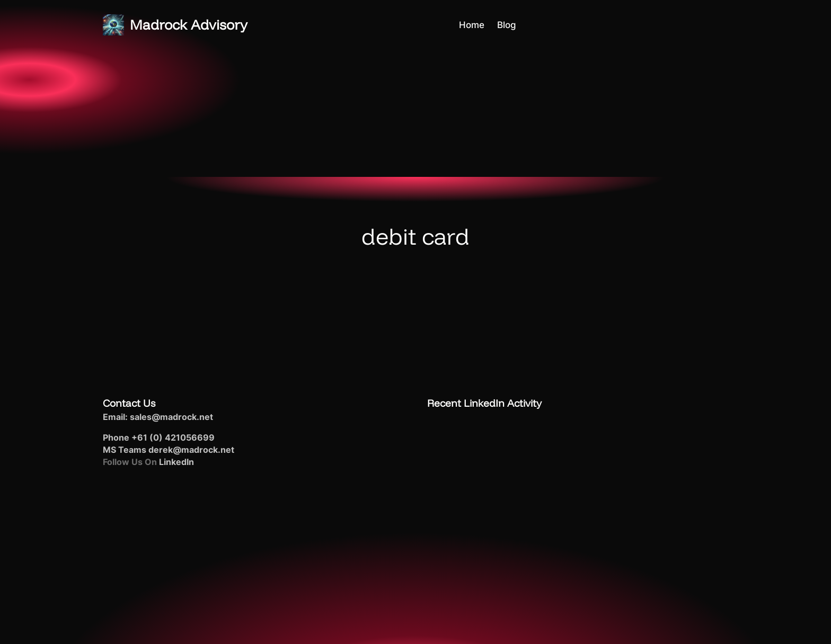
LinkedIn (176, 462)
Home (472, 25)
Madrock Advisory (189, 24)
